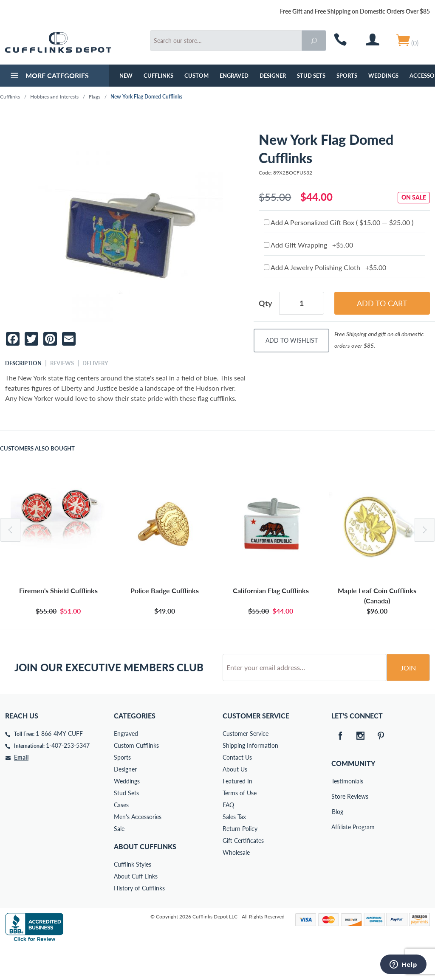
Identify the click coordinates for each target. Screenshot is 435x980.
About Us (235, 801)
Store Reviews (337, 829)
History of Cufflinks (139, 920)
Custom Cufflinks (136, 778)
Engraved (234, 76)
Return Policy (240, 861)
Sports (347, 76)
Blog (338, 844)
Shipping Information (250, 778)
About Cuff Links (136, 908)
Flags (95, 97)
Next (425, 530)
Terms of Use (240, 825)
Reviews (62, 363)
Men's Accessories (138, 849)
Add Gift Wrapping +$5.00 (308, 245)
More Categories (49, 76)
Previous (10, 530)
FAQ (228, 837)
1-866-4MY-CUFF (59, 766)
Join (408, 700)
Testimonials (337, 813)
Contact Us (237, 790)
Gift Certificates (243, 873)
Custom (196, 76)
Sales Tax (234, 849)
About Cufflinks (145, 879)
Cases (121, 837)
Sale (119, 861)
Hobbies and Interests (54, 97)
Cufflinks (158, 76)
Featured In (237, 813)
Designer (273, 76)
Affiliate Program (337, 859)
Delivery (95, 363)
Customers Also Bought (37, 448)
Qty (266, 303)
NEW (126, 76)
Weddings (383, 76)
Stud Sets (311, 76)
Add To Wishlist (292, 340)
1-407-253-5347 (68, 778)
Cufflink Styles (133, 897)
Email (21, 790)
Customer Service (246, 766)
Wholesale (236, 885)
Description (23, 363)
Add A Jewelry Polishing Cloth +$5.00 (325, 267)
